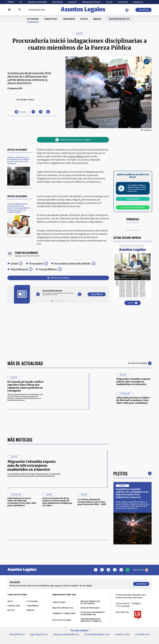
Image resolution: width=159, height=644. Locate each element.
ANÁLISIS (97, 19)
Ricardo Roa (58, 2)
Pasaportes (138, 2)
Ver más (133, 303)
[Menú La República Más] (9, 10)
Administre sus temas (58, 278)
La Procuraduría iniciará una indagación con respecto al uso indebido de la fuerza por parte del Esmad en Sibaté (19, 208)
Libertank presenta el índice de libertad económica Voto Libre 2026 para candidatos (133, 400)
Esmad (14, 263)
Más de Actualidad (25, 363)
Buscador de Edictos (119, 19)
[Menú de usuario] (127, 10)
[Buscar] (20, 10)
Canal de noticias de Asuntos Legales (73, 140)
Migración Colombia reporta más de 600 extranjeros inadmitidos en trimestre (133, 382)
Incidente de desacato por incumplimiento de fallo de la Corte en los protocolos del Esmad (18, 160)
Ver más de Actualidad (140, 363)
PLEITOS (84, 19)
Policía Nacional (19, 269)
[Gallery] (59, 293)
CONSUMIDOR (69, 19)
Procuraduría (36, 263)
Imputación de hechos (91, 2)
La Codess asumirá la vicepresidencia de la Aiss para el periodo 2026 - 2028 (92, 576)
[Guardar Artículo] (20, 112)
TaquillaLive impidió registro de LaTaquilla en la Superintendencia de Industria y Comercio (132, 568)
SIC (21, 2)
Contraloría (123, 2)
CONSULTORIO (51, 19)
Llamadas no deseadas (37, 2)
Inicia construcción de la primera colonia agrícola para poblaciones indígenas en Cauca (57, 576)
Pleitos (120, 548)
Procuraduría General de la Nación (73, 263)
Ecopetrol (72, 2)
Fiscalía (109, 2)
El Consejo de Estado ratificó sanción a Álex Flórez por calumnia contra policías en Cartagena (25, 386)
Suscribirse (143, 10)
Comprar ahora (133, 199)
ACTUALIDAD (33, 19)
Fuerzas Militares (48, 269)
